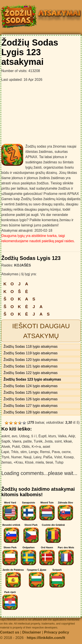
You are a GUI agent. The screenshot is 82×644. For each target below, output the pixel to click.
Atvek (6, 447)
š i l (34, 436)
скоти (66, 452)
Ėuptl (42, 436)
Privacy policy (57, 632)
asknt (5, 436)
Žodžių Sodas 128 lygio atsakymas (31, 412)
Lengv (33, 452)
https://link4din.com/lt (46, 638)
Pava (56, 452)
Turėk (38, 441)
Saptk (6, 441)
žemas (6, 462)
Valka (62, 436)
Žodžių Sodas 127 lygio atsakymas (31, 406)
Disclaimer (32, 632)
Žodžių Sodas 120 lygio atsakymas (31, 360)
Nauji (27, 457)
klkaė (68, 441)
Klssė (29, 462)
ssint (58, 441)
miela (40, 462)
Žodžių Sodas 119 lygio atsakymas (31, 353)
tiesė (49, 462)
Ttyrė (5, 457)
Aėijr (72, 436)
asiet (46, 447)
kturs (52, 436)
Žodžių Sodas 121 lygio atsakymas (31, 366)
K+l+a (36, 447)
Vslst (58, 457)
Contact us (10, 632)
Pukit (16, 447)
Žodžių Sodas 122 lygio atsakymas (31, 373)
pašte (27, 441)
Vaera (17, 441)
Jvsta (48, 441)
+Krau (18, 462)
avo (14, 436)
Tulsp (59, 462)
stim (24, 452)
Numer (16, 457)
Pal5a (48, 457)
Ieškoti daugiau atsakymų (41, 331)
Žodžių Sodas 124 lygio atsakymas (31, 386)
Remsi (45, 452)
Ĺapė (5, 452)
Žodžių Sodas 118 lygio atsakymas (31, 347)
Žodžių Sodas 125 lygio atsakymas (31, 393)
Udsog (24, 436)
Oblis (26, 447)
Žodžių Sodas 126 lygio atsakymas (31, 399)
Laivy (37, 457)
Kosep (69, 457)
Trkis (15, 452)
